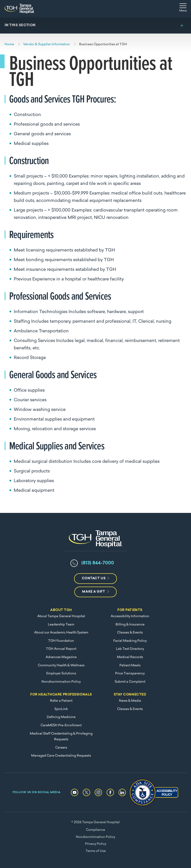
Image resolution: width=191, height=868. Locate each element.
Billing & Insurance (130, 625)
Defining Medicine (61, 717)
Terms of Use (96, 851)
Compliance (95, 830)
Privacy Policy (96, 844)
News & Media (130, 701)
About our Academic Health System (61, 633)
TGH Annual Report (61, 649)
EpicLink (61, 709)
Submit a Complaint (130, 682)
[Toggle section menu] (95, 25)
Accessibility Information (130, 616)
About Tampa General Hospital (61, 616)
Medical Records (130, 657)
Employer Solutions (61, 674)
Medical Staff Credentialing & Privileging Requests (61, 737)
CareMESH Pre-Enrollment (61, 725)
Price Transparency (130, 674)
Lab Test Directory (130, 649)
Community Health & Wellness (61, 666)
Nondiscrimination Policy (61, 682)
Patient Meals (130, 666)
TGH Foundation (61, 641)
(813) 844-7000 (98, 563)
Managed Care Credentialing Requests (61, 756)
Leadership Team (61, 625)
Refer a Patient (61, 701)
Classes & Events (130, 633)
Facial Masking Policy (130, 641)
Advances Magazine (61, 657)
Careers (61, 748)
